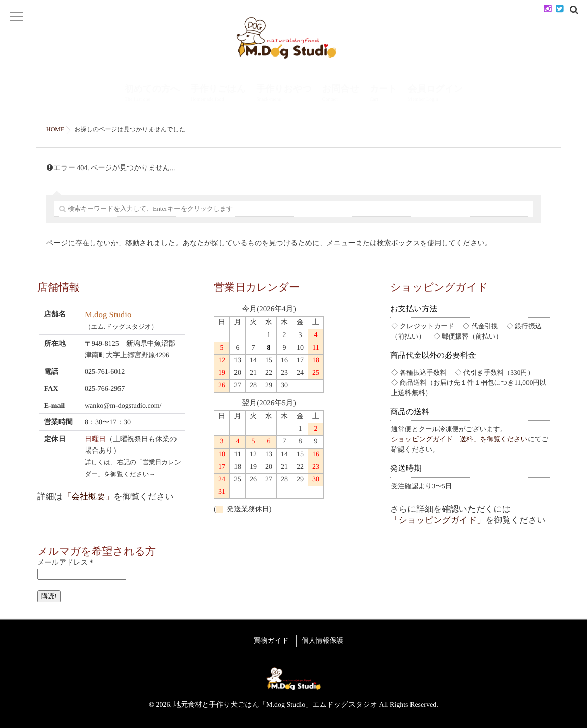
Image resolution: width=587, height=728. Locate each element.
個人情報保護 (326, 639)
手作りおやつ (284, 94)
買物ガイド (268, 639)
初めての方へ (152, 94)
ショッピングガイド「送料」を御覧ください (459, 439)
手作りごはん (218, 94)
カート (384, 94)
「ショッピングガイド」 (438, 520)
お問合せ (341, 94)
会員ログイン (436, 94)
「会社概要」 (89, 497)
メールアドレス (65, 563)
